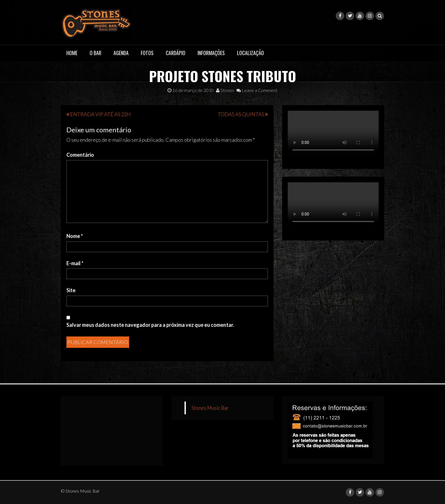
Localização (250, 53)
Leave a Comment (257, 90)
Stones (225, 90)
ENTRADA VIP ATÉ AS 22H (100, 114)
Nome (75, 236)
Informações (211, 53)
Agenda (121, 53)
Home (72, 53)
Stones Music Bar (210, 408)
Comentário (80, 155)
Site (71, 290)
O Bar (95, 53)
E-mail (75, 263)
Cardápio (176, 53)
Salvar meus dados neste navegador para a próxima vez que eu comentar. (150, 325)
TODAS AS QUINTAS (241, 114)
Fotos (147, 53)
